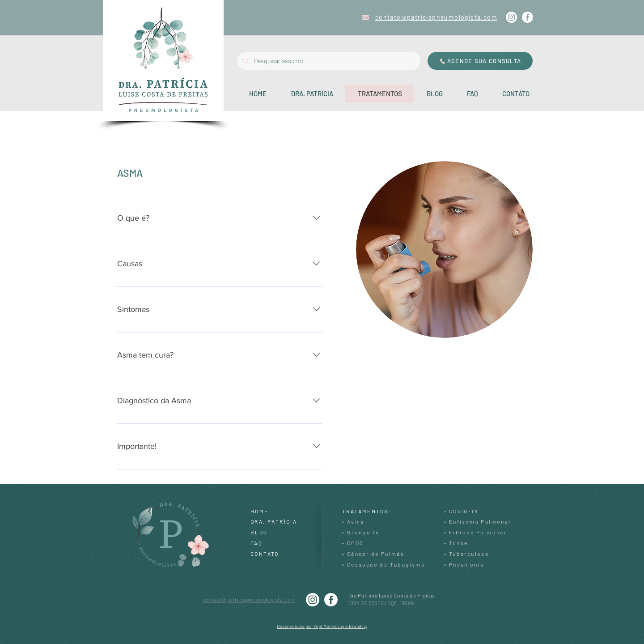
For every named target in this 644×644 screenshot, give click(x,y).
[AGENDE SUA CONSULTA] (480, 61)
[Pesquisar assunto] (328, 61)
